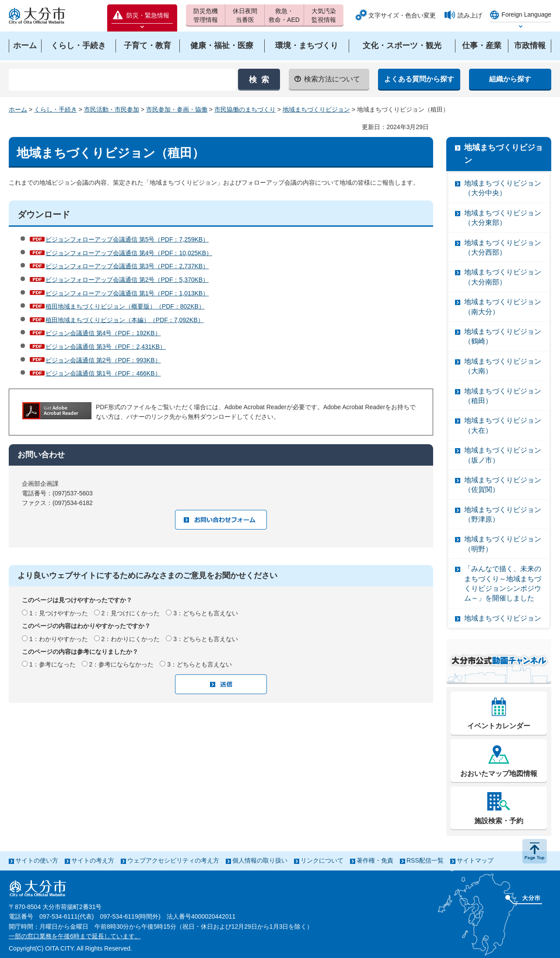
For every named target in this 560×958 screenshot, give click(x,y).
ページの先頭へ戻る (535, 851)
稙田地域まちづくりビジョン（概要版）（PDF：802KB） (125, 306)
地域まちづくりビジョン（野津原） (503, 514)
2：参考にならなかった (122, 664)
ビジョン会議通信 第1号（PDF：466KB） (103, 373)
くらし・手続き (56, 109)
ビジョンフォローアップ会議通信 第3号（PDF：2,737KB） (127, 266)
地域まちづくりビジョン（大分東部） (503, 218)
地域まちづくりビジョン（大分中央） (503, 188)
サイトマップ (475, 860)
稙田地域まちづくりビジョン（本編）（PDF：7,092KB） (125, 320)
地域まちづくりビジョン (316, 109)
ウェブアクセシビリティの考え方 (173, 860)
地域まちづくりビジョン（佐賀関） (503, 485)
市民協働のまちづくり (245, 109)
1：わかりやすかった (59, 639)
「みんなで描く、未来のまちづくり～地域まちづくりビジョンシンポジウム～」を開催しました (503, 583)
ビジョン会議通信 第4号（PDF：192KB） (103, 333)
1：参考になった (52, 664)
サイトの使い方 (37, 860)
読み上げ (470, 15)
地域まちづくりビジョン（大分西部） (503, 247)
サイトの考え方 (93, 860)
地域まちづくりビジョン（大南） (503, 366)
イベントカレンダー (499, 726)
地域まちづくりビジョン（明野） (503, 544)
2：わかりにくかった (131, 639)
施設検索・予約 (499, 821)
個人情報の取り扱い (260, 860)
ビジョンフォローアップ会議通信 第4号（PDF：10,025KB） (129, 253)
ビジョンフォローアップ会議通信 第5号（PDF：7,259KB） (127, 239)
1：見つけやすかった (59, 613)
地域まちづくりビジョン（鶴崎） (503, 336)
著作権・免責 (375, 860)
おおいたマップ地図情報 (499, 774)
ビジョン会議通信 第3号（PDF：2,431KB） (106, 347)
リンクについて (322, 860)
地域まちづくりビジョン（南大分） (503, 307)
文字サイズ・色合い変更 (402, 15)
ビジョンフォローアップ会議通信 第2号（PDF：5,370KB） (127, 280)
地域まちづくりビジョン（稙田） (503, 396)
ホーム (18, 109)
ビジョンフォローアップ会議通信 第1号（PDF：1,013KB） (127, 293)
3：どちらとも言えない (206, 613)
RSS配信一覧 (425, 860)
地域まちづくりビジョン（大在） (503, 425)
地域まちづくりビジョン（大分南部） (503, 277)
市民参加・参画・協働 (177, 109)
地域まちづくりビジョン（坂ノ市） (503, 455)
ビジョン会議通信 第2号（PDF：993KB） (103, 360)
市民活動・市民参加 (112, 109)
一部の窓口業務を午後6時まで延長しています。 (75, 936)
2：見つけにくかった (131, 613)
